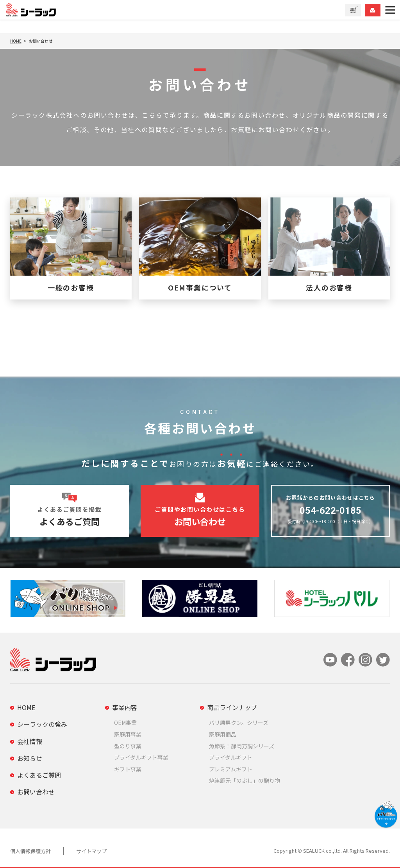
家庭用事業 (128, 734)
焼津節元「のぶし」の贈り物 (245, 780)
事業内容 (125, 707)
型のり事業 (128, 746)
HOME (26, 707)
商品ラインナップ (232, 707)
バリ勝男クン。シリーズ (239, 723)
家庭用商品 (223, 734)
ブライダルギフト (231, 757)
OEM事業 (125, 723)
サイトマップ (91, 851)
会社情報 (30, 741)
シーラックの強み (42, 724)
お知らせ (30, 758)
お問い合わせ (36, 792)
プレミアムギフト (231, 769)
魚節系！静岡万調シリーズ (242, 746)
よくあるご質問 (39, 775)
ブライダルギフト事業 (141, 757)
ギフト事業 (128, 769)
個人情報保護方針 (30, 851)
